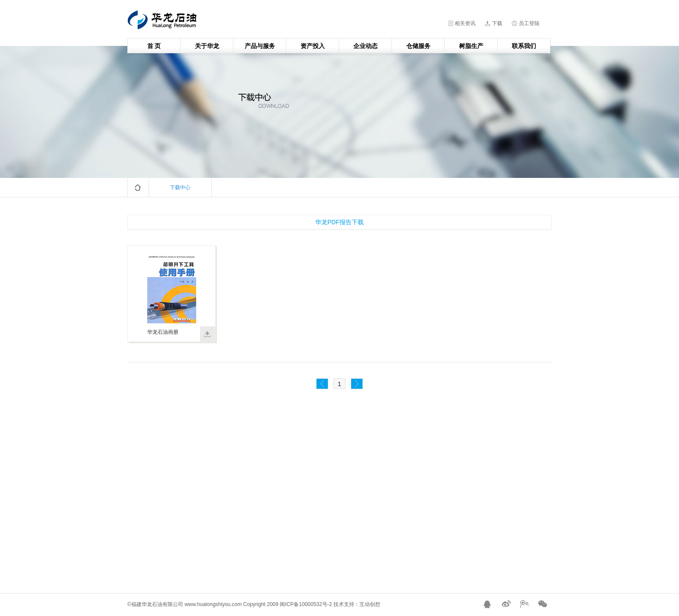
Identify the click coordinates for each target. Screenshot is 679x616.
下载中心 (180, 187)
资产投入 (313, 46)
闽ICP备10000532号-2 (306, 604)
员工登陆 (529, 23)
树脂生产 (471, 46)
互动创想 (370, 604)
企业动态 (365, 46)
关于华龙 (207, 46)
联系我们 (524, 46)
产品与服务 (260, 46)
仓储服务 (418, 46)
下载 (497, 23)
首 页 (154, 46)
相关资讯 (465, 23)
